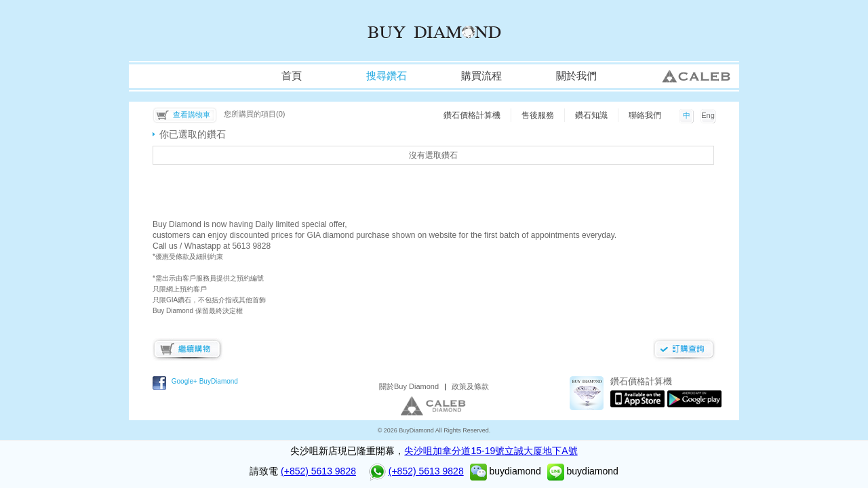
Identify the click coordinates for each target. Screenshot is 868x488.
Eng (708, 115)
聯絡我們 (645, 115)
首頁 (292, 76)
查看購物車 (192, 115)
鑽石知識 (591, 115)
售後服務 (538, 115)
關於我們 (576, 76)
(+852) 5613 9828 (318, 471)
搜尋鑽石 (387, 76)
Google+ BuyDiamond (205, 381)
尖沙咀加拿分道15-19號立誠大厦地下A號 (491, 451)
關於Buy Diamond (409, 386)
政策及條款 (470, 386)
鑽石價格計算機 (472, 115)
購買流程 (481, 76)
